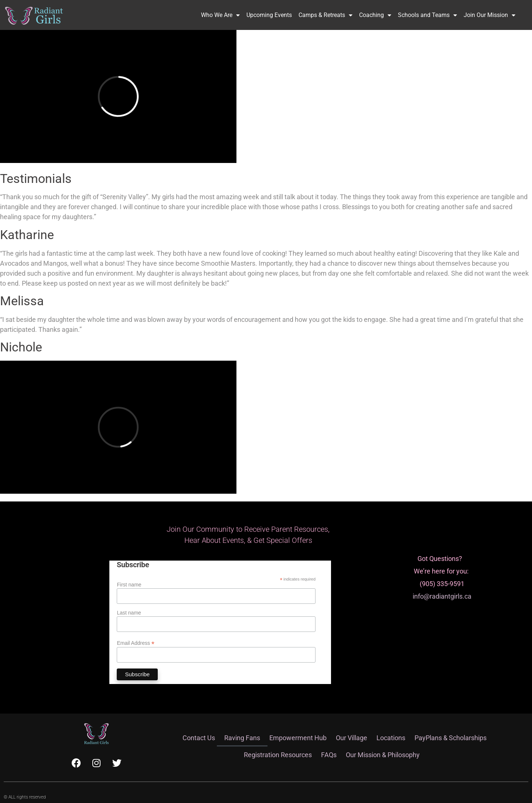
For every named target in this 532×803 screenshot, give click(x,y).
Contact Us (199, 738)
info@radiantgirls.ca (442, 596)
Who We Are (220, 15)
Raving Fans (242, 738)
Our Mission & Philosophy (383, 755)
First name (129, 585)
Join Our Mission (490, 15)
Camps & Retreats (325, 15)
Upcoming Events (269, 15)
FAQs (329, 755)
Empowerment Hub (298, 738)
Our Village (352, 738)
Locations (391, 738)
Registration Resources (278, 755)
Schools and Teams (427, 15)
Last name (129, 613)
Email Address (136, 643)
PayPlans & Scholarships (451, 738)
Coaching (375, 15)
